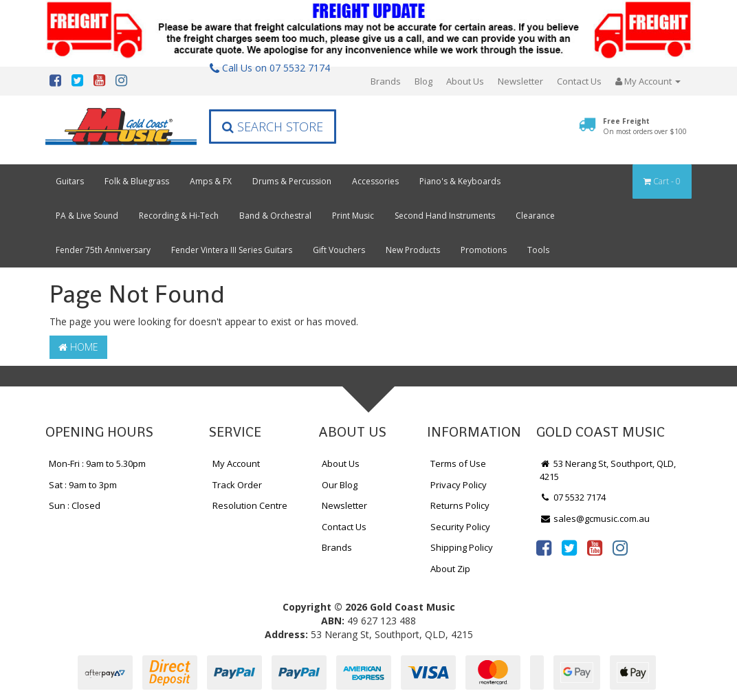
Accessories (375, 181)
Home (78, 347)
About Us (465, 81)
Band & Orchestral (275, 216)
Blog (423, 81)
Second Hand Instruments (445, 216)
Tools (538, 250)
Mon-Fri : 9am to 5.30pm (97, 463)
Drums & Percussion (292, 181)
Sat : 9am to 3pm (83, 485)
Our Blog (340, 485)
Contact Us (579, 81)
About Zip (450, 569)
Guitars (70, 181)
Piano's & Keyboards (460, 181)
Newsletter (520, 81)
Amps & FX (211, 181)
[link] (544, 547)
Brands (386, 81)
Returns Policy (460, 505)
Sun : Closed (75, 505)
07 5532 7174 (573, 497)
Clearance (535, 216)
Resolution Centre (250, 505)
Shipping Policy (462, 547)
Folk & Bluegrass (137, 181)
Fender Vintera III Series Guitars (232, 250)
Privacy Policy (459, 485)
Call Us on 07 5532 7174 (270, 68)
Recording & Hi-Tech (179, 216)
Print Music (353, 216)
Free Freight (645, 126)
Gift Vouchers (339, 250)
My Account (236, 463)
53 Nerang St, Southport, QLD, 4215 (608, 470)
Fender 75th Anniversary (103, 250)
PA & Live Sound (87, 216)
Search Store (273, 127)
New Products (413, 250)
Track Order (237, 485)
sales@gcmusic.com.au (595, 518)
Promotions (484, 250)
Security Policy (460, 527)
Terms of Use (458, 463)
